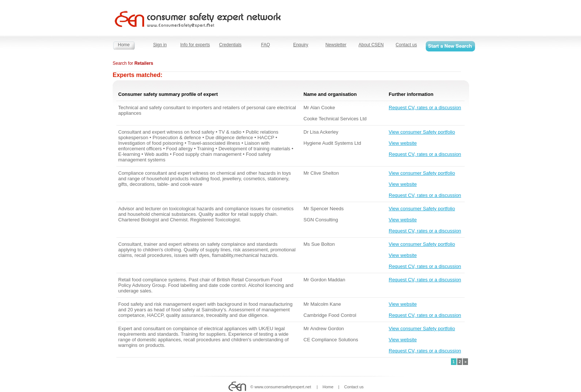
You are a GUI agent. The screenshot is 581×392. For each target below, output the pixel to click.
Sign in (160, 45)
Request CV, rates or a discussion (425, 108)
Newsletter (336, 45)
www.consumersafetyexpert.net (283, 387)
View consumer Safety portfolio (422, 132)
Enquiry (301, 45)
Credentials (230, 45)
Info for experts (195, 45)
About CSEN (371, 45)
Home (124, 45)
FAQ (265, 45)
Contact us (406, 45)
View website (403, 143)
